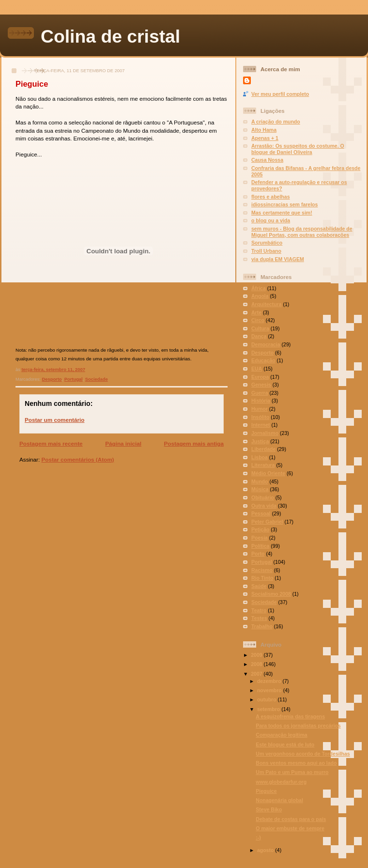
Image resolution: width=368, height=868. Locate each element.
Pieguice (32, 84)
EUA (257, 369)
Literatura (263, 465)
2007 (257, 674)
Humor (260, 409)
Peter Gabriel (267, 522)
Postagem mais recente (51, 443)
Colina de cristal (110, 36)
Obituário (263, 497)
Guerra (260, 393)
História (261, 401)
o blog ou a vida (271, 220)
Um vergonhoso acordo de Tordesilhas (303, 754)
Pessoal (261, 513)
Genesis (261, 385)
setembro (269, 709)
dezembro (270, 681)
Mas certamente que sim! (282, 213)
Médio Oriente (268, 473)
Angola (260, 296)
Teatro (259, 610)
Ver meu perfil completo (280, 94)
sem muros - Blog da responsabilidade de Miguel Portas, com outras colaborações (302, 232)
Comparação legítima (281, 735)
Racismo (262, 570)
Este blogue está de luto (285, 744)
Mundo (260, 481)
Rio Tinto (262, 578)
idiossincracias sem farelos (284, 204)
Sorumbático (267, 243)
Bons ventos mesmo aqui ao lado (296, 763)
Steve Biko (269, 809)
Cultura (260, 328)
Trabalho (262, 626)
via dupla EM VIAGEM (278, 259)
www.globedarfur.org (281, 782)
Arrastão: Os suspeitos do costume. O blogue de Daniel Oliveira (298, 149)
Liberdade (263, 449)
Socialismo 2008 (271, 594)
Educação (263, 360)
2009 (257, 655)
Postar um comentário (54, 420)
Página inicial (123, 443)
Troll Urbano (266, 251)
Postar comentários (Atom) (77, 459)
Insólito (260, 417)
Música (260, 489)
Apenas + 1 (265, 138)
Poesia (260, 538)
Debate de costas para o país (291, 819)
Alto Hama (264, 130)
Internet (261, 425)
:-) (258, 837)
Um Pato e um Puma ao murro (292, 772)
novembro (270, 690)
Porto (258, 554)
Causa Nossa (267, 160)
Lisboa (260, 457)
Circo (258, 320)
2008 (257, 664)
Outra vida (264, 506)
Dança (259, 336)
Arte (256, 312)
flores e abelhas (271, 197)
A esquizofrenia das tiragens (290, 716)
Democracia (266, 344)
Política (260, 546)
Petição (260, 529)
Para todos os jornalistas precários (298, 726)
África (259, 288)
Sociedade (97, 379)
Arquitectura (267, 304)
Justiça (260, 441)
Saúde (259, 586)
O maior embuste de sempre (290, 828)
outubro (268, 699)
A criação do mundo (276, 122)
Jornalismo (265, 433)
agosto (266, 850)
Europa (260, 377)
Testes (259, 618)
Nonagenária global (279, 800)
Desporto (52, 379)
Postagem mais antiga (194, 443)
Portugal (74, 379)
